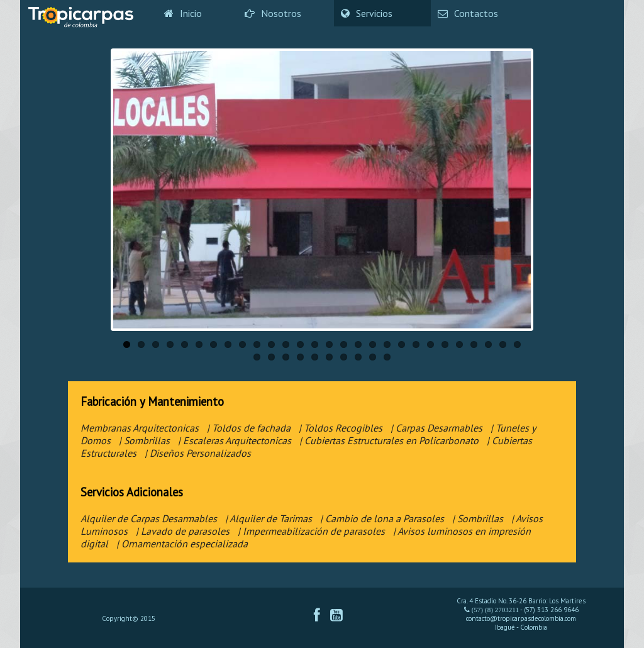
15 (329, 344)
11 (271, 344)
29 (257, 357)
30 (271, 357)
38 (387, 357)
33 (315, 357)
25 (474, 344)
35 (344, 357)
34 (329, 357)
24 (459, 344)
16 (344, 344)
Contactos (468, 13)
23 (445, 344)
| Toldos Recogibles (341, 428)
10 (257, 344)
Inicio (183, 13)
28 (517, 344)
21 (416, 344)
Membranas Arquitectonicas (140, 428)
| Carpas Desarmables (436, 428)
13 (300, 344)
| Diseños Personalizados (198, 453)
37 (373, 357)
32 (300, 357)
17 (358, 344)
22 (430, 344)
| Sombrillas (144, 440)
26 (488, 344)
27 (503, 344)
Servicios (367, 13)
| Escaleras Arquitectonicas (235, 440)
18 (373, 344)
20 (402, 344)
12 (286, 344)
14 (315, 344)
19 (387, 344)
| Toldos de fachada (249, 428)
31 (286, 357)
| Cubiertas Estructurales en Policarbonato (389, 440)
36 (358, 357)
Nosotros (273, 13)
